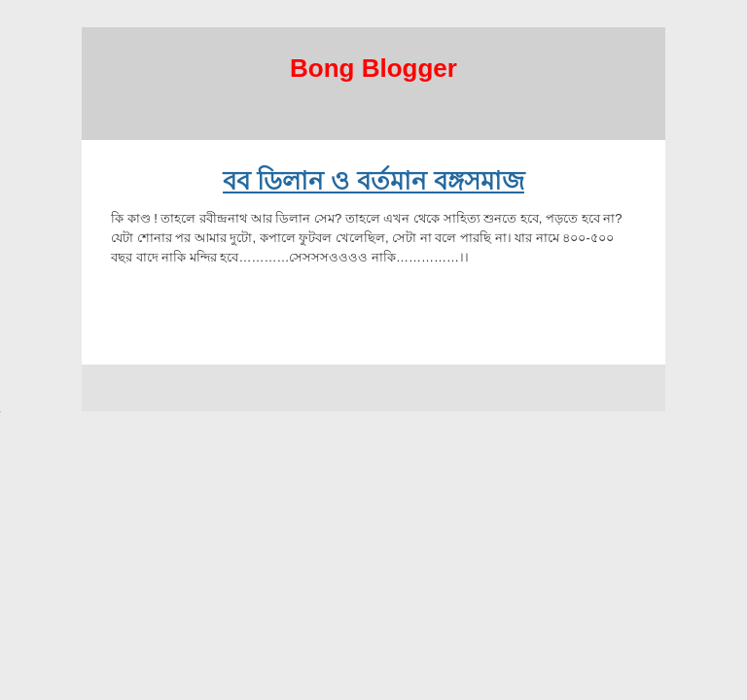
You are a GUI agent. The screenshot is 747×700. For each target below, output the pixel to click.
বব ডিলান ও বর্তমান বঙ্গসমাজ (373, 181)
